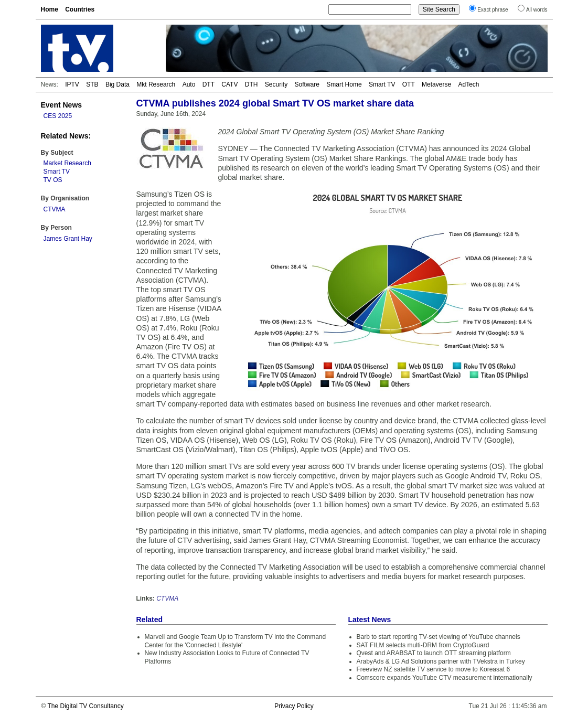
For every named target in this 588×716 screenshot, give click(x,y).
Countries (80, 9)
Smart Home (344, 84)
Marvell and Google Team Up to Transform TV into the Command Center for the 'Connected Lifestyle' (236, 641)
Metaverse (436, 84)
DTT (209, 84)
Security (276, 84)
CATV (229, 84)
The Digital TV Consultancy (85, 706)
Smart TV (382, 84)
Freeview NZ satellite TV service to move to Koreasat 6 (434, 669)
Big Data (117, 84)
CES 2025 (58, 116)
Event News (62, 105)
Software (307, 84)
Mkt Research (156, 84)
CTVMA (55, 209)
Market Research (67, 163)
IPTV (72, 84)
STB (92, 84)
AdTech (468, 84)
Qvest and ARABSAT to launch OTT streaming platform (434, 653)
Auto (189, 84)
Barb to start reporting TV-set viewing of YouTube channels (439, 637)
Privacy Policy (294, 706)
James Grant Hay (68, 239)
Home (50, 9)
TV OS (53, 180)
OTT (409, 84)
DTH (252, 84)
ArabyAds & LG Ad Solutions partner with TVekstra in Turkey (441, 661)
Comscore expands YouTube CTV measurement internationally (445, 678)
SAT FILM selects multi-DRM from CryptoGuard (423, 645)
